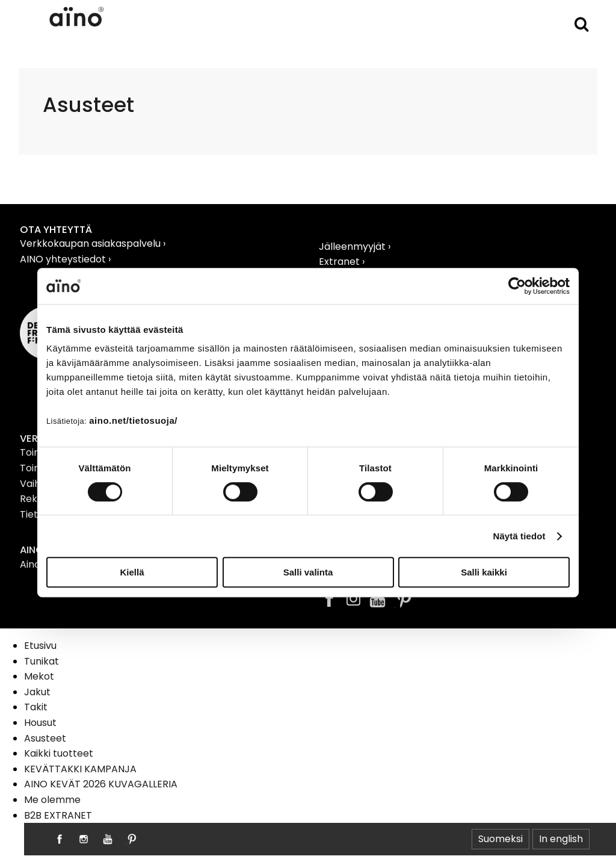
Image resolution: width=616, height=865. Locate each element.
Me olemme (52, 800)
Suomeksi (500, 839)
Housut (40, 723)
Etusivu (40, 646)
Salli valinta (308, 572)
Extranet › (342, 262)
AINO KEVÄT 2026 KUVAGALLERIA (101, 784)
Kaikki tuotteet (59, 753)
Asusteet (45, 738)
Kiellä (132, 572)
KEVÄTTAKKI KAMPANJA (80, 769)
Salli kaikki (484, 572)
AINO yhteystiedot (64, 259)
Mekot (39, 676)
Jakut (37, 692)
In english (561, 839)
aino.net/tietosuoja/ (133, 420)
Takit (36, 707)
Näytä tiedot (519, 536)
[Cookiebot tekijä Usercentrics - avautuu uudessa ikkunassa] (517, 286)
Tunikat (42, 661)
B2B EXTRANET (58, 815)
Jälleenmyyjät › (355, 246)
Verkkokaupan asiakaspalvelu (91, 243)
